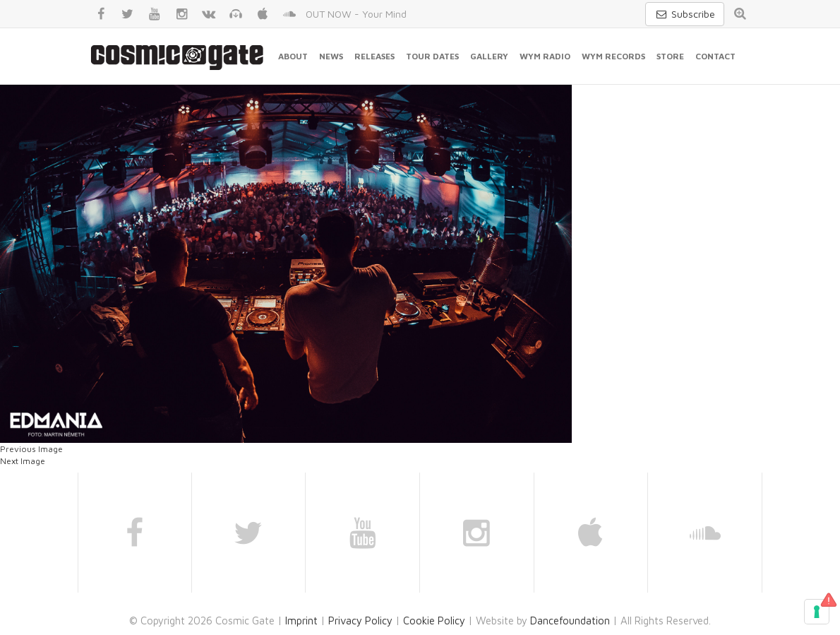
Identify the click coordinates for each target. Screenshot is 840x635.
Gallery (489, 56)
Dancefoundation (570, 621)
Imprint (301, 621)
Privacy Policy (360, 621)
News (331, 56)
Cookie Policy (434, 621)
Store (670, 56)
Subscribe (685, 14)
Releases (374, 56)
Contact (715, 56)
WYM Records (613, 56)
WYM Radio (545, 56)
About (293, 56)
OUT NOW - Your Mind (356, 14)
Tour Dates (432, 56)
